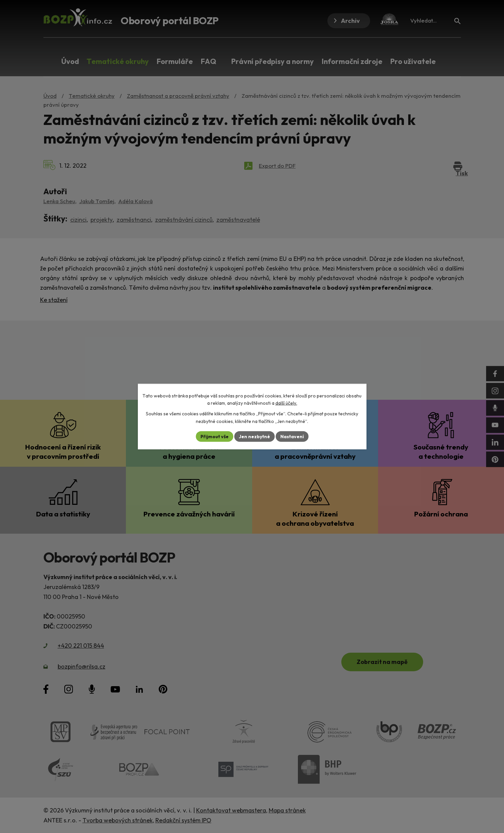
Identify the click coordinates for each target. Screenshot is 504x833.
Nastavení (292, 436)
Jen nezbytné (254, 436)
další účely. (286, 403)
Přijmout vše (215, 436)
